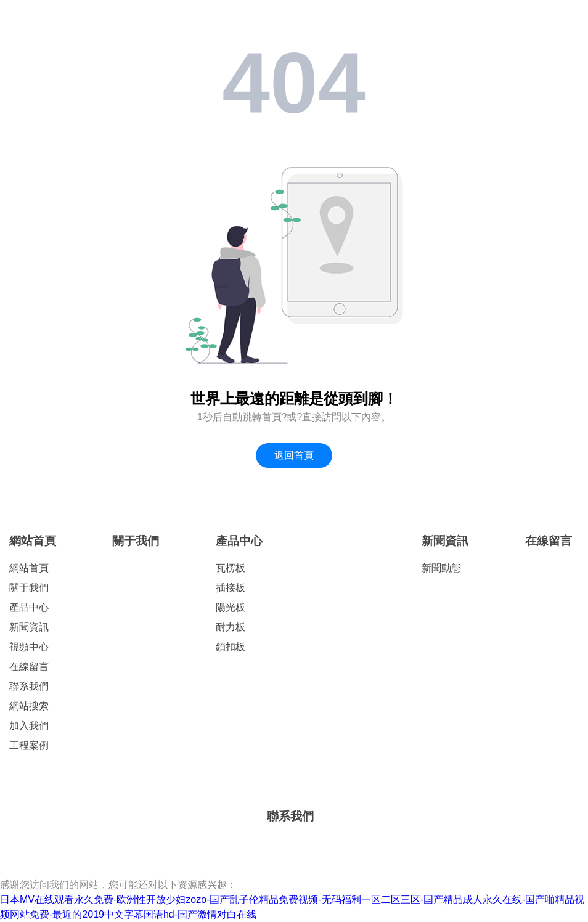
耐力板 (231, 627)
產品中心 (29, 607)
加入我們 (29, 726)
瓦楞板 (231, 568)
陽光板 (231, 607)
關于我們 (29, 588)
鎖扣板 (231, 647)
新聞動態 (441, 568)
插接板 (231, 588)
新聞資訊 (29, 627)
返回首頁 (294, 455)
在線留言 (29, 667)
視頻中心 (29, 647)
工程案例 (29, 745)
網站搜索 (29, 706)
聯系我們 (29, 686)
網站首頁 (33, 541)
